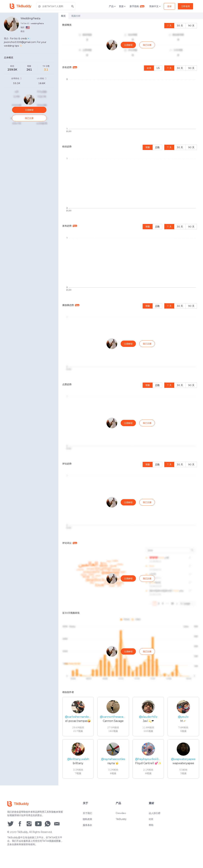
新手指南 (137, 6)
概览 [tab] (63, 16)
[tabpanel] (131, 402)
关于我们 (87, 816)
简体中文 (155, 6)
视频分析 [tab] (76, 16)
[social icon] (11, 827)
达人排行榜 (155, 816)
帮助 (151, 828)
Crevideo (121, 816)
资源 (122, 6)
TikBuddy (121, 822)
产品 (113, 6)
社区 (151, 822)
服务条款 (87, 828)
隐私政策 (87, 822)
